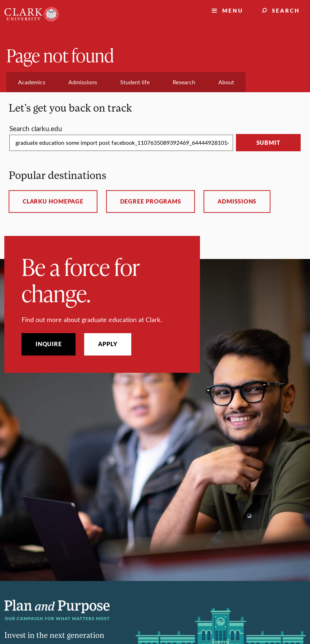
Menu (233, 10)
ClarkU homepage (53, 201)
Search (286, 10)
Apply (108, 344)
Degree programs (151, 201)
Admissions (237, 201)
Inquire (49, 344)
